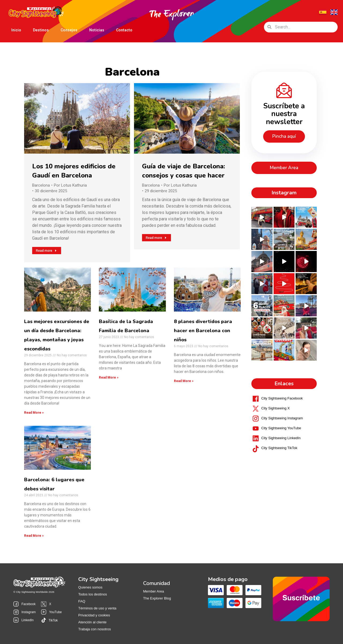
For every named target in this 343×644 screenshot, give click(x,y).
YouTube (55, 612)
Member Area (154, 591)
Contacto (124, 30)
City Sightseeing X (275, 399)
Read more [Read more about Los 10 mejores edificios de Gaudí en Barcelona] (47, 251)
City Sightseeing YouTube (281, 419)
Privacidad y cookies (94, 615)
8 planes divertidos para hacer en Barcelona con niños (203, 331)
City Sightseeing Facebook (282, 389)
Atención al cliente (92, 622)
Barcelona (41, 185)
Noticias (97, 30)
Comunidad (156, 583)
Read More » (34, 413)
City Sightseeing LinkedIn (281, 429)
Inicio (16, 30)
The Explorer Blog (157, 598)
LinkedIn (27, 620)
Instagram (29, 612)
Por (70, 185)
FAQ (82, 601)
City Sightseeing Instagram (282, 409)
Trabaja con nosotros (95, 629)
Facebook (29, 604)
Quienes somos (90, 587)
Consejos (69, 30)
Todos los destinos (93, 594)
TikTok (53, 620)
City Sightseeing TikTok (279, 438)
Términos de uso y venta (97, 608)
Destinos (41, 31)
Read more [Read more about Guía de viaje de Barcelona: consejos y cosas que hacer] (156, 238)
